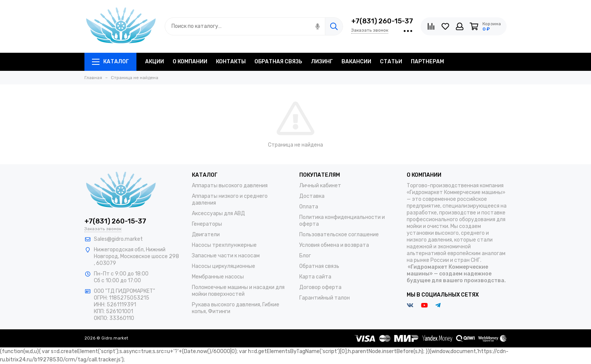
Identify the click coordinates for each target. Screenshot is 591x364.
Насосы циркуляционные (224, 266)
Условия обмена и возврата (334, 245)
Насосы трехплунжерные (224, 245)
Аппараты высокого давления (230, 186)
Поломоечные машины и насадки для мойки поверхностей (238, 291)
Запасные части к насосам (226, 256)
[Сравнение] (431, 26)
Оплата (309, 207)
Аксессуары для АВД (218, 213)
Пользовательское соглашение (339, 235)
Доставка (312, 196)
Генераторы (207, 224)
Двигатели (206, 235)
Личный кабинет (320, 186)
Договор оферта (320, 287)
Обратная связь (319, 266)
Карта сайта (315, 277)
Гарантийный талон (325, 298)
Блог (305, 256)
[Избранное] (445, 26)
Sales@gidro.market (118, 239)
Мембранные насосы (218, 277)
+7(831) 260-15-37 (382, 21)
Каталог (110, 62)
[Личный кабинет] (460, 26)
